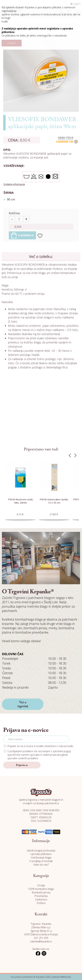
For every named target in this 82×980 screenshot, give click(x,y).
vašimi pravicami (52, 755)
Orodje (41, 885)
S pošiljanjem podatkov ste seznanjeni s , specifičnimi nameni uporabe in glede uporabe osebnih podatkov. (39, 755)
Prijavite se (22, 765)
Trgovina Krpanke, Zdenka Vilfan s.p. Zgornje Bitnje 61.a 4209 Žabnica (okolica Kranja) (41, 929)
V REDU (12, 43)
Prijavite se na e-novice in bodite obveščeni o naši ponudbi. (40, 746)
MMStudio (66, 977)
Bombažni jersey (41, 892)
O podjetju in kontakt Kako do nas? (41, 863)
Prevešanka (41, 896)
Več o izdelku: (41, 256)
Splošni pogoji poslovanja (41, 850)
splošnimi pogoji (62, 751)
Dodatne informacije (14, 184)
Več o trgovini (23, 704)
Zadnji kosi (41, 899)
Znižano (41, 903)
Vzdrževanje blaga (41, 858)
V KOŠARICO (22, 235)
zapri (75, 4)
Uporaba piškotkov (41, 854)
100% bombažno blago (41, 889)
